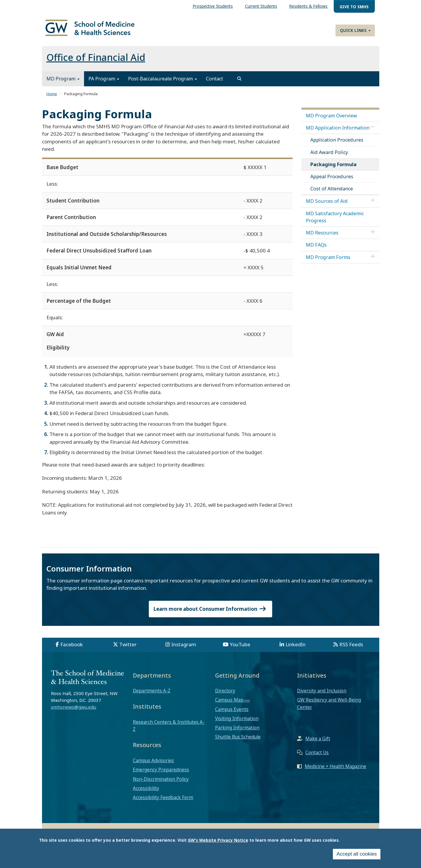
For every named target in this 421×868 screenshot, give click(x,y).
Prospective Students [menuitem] (213, 6)
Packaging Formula (333, 168)
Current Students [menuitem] (261, 6)
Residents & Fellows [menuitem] (308, 6)
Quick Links (355, 30)
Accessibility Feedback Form (163, 801)
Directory (225, 694)
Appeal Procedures (332, 180)
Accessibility (146, 791)
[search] (239, 82)
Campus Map (229, 703)
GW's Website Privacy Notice (218, 840)
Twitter (128, 648)
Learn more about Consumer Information (211, 612)
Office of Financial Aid (96, 61)
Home (52, 97)
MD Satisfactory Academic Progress (335, 220)
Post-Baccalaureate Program (163, 82)
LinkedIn (296, 648)
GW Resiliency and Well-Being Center (329, 707)
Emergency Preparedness (161, 773)
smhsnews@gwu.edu (74, 710)
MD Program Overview (332, 119)
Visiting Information (237, 722)
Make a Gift (318, 742)
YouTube (240, 648)
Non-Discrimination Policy (161, 782)
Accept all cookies (357, 854)
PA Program (104, 82)
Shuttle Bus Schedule (238, 740)
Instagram (184, 648)
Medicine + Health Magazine (335, 770)
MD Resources (322, 236)
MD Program (63, 82)
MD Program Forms (328, 260)
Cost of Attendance (332, 192)
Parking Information (237, 731)
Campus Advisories (153, 764)
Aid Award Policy (329, 156)
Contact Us (317, 756)
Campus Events (232, 712)
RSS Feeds (351, 648)
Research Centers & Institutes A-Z (169, 729)
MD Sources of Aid (327, 205)
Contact (214, 82)
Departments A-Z (152, 694)
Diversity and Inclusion (322, 694)
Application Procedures (337, 143)
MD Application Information (338, 131)
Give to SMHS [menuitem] (354, 7)
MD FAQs (316, 248)
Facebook (72, 648)
